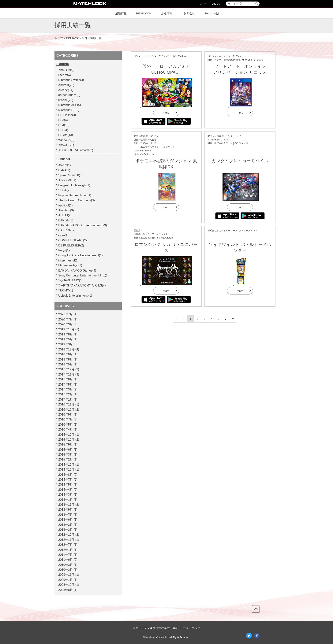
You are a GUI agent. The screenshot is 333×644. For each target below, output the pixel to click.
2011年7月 (66, 555)
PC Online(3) (67, 115)
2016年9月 (66, 415)
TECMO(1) (66, 290)
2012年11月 (66, 540)
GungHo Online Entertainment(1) (80, 255)
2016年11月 (66, 404)
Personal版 (212, 13)
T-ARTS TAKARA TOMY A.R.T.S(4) (82, 285)
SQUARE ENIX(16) (71, 280)
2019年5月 (66, 339)
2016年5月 (66, 425)
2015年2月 (66, 459)
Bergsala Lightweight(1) (74, 185)
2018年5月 (66, 364)
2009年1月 (66, 580)
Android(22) (66, 85)
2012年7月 (66, 545)
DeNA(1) (64, 170)
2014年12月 (66, 465)
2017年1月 (66, 400)
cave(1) (63, 235)
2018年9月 (66, 354)
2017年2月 (66, 394)
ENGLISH (217, 4)
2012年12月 (66, 535)
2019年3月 (66, 344)
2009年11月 (66, 575)
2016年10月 (66, 410)
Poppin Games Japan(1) (75, 195)
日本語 (203, 4)
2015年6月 (66, 450)
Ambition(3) (66, 210)
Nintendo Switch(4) (71, 80)
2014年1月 (66, 500)
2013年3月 (66, 525)
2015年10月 (66, 440)
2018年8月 (66, 359)
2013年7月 (66, 515)
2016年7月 (66, 419)
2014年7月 (66, 480)
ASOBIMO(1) (67, 180)
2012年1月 (66, 550)
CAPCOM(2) (67, 230)
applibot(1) (65, 205)
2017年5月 (66, 385)
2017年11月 (66, 374)
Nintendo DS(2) (69, 110)
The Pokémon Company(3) (77, 200)
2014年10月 (66, 470)
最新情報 (121, 13)
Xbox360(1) (66, 145)
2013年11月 (66, 505)
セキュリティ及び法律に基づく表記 (155, 628)
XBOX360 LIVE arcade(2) (76, 150)
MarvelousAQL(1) (70, 265)
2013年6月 (66, 520)
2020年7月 (66, 319)
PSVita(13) (66, 135)
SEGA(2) (64, 190)
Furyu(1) (64, 250)
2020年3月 (66, 324)
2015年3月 (66, 455)
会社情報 (166, 13)
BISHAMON (144, 13)
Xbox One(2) (67, 70)
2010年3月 (66, 565)
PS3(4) (63, 120)
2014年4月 (66, 490)
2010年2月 (66, 570)
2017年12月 (66, 369)
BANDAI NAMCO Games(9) (77, 270)
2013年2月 (66, 530)
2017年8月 (66, 379)
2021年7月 (66, 314)
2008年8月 (66, 590)
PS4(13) (64, 125)
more (166, 113)
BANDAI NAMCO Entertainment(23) (83, 225)
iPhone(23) (66, 100)
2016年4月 (66, 429)
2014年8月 (66, 475)
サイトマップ (192, 628)
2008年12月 (66, 585)
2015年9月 (66, 444)
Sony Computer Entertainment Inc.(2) (83, 275)
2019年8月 (66, 334)
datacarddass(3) (69, 95)
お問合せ (189, 13)
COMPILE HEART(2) (73, 240)
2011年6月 (66, 560)
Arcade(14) (66, 90)
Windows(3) (66, 140)
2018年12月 (66, 349)
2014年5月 (66, 485)
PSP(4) (63, 130)
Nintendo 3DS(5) (70, 105)
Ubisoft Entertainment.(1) (75, 296)
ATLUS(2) (65, 215)
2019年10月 (66, 329)
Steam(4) (65, 75)
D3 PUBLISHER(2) (71, 245)
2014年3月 (66, 495)
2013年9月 (66, 510)
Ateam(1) (65, 165)
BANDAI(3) (66, 220)
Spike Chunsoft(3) (70, 175)
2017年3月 (66, 389)
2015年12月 (66, 435)
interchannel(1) (68, 260)
